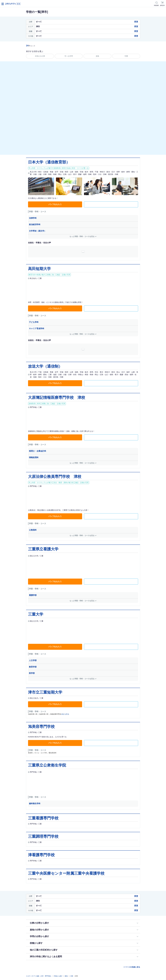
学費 (126, 56)
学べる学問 (69, 56)
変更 (136, 22)
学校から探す (58, 976)
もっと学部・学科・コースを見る (82, 236)
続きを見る (65, 714)
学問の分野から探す (39, 936)
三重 (71, 976)
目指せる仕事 (40, 56)
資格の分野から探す (39, 930)
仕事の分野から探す (39, 923)
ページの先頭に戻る (133, 967)
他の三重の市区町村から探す (44, 950)
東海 (66, 976)
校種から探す (36, 943)
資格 (97, 56)
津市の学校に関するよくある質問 (46, 957)
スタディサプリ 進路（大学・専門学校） (39, 976)
